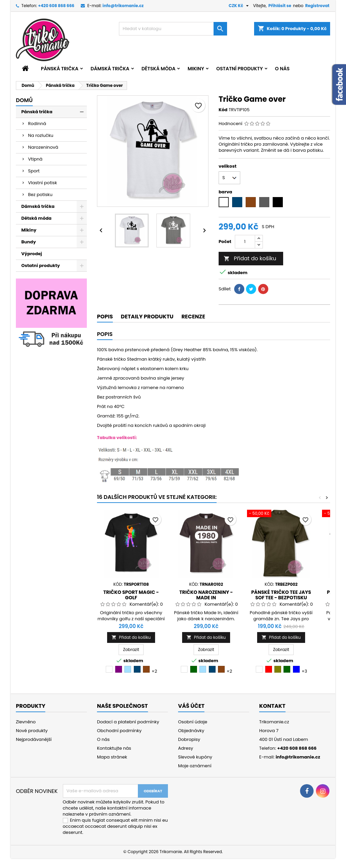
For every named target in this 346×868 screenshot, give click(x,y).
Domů (24, 100)
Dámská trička (110, 69)
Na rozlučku (41, 135)
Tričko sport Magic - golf (131, 595)
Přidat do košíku (250, 258)
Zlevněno (26, 722)
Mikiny (196, 69)
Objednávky (191, 731)
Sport (34, 171)
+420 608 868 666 (56, 6)
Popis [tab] (105, 317)
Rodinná (37, 124)
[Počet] (245, 242)
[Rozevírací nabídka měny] (240, 6)
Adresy (186, 748)
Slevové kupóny (195, 757)
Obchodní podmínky (119, 731)
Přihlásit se (280, 6)
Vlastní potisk (43, 183)
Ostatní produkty (240, 69)
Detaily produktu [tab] (147, 317)
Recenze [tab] (193, 317)
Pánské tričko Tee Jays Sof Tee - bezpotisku (281, 595)
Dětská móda (158, 69)
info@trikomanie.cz (123, 6)
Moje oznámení (195, 766)
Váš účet (191, 706)
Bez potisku (40, 195)
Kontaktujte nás (114, 748)
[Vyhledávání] (173, 29)
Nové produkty (32, 731)
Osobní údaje (193, 722)
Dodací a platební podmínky (128, 722)
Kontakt (272, 706)
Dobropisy (189, 739)
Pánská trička (60, 69)
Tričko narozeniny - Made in (206, 595)
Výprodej (32, 254)
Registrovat (317, 6)
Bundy (29, 242)
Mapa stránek (112, 757)
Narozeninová (43, 147)
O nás (282, 69)
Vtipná (35, 159)
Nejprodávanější (34, 739)
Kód (223, 110)
